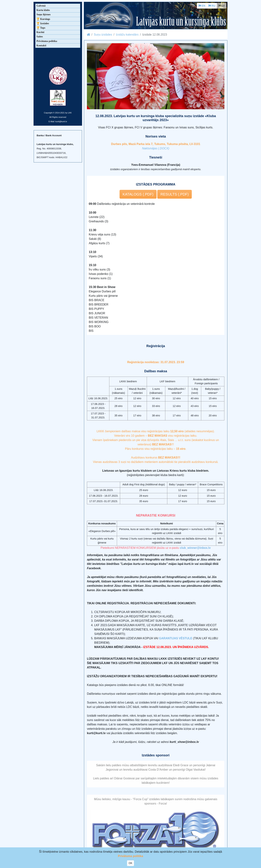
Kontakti (41, 46)
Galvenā (41, 6)
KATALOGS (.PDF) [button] (138, 194)
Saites (40, 37)
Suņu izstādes (103, 35)
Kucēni (40, 32)
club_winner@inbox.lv (195, 548)
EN (202, 6)
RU (212, 6)
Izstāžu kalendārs (127, 35)
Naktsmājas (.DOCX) (156, 148)
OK (130, 863)
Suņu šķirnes (43, 15)
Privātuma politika (47, 41)
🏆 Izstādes (43, 23)
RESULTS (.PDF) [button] (175, 194)
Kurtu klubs (43, 10)
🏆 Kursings (43, 19)
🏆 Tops (41, 28)
